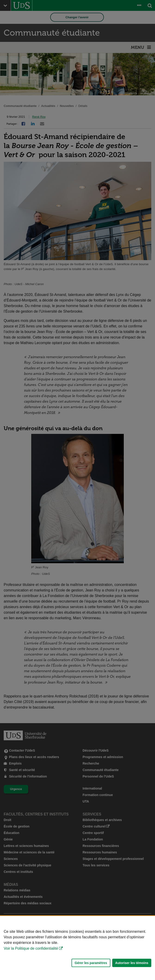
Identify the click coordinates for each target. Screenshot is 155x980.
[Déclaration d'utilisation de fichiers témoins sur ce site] (77, 948)
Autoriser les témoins (132, 963)
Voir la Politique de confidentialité (31, 948)
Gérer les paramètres (91, 963)
